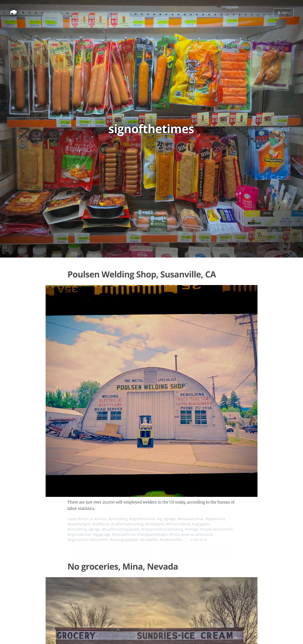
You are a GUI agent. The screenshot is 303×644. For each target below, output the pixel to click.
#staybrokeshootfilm (217, 529)
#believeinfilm (171, 540)
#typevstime (215, 519)
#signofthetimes (142, 519)
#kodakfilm (149, 540)
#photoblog (118, 519)
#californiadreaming (127, 524)
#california (101, 524)
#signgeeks (201, 524)
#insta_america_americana (191, 535)
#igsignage (101, 535)
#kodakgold (155, 524)
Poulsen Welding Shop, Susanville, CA (142, 274)
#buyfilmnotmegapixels (121, 529)
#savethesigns (79, 524)
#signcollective (79, 535)
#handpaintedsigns (152, 535)
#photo (101, 519)
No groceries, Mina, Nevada (123, 566)
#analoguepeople (124, 540)
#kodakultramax (190, 519)
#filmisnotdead (178, 524)
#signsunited (78, 540)
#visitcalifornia (123, 535)
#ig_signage (166, 519)
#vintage (192, 529)
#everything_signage (84, 529)
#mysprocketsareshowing (162, 529)
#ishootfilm (99, 540)
